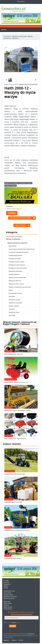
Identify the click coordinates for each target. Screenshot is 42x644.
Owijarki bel (8, 527)
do (11, 183)
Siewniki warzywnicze (11, 379)
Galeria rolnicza (8, 607)
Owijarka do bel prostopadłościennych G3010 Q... (18, 530)
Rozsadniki (12, 297)
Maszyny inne (9, 499)
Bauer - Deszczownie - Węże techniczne (15, 439)
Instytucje (6, 605)
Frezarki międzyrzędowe (16, 255)
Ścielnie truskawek (14, 306)
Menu (5, 30)
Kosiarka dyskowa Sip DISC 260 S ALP (15, 474)
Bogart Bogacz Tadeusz (14, 209)
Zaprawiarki (12, 315)
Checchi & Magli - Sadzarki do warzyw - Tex (16, 382)
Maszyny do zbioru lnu (15, 281)
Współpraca (7, 584)
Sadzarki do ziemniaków (16, 303)
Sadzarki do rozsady (14, 300)
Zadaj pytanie (23, 225)
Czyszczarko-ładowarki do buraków (19, 252)
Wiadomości (7, 602)
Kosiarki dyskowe (10, 471)
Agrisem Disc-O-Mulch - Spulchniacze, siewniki (17, 410)
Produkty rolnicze (8, 595)
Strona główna (21, 1)
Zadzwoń (12, 213)
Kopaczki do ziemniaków (16, 271)
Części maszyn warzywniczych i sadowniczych (22, 249)
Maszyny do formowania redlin (17, 278)
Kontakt (6, 588)
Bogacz (30, 183)
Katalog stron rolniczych (10, 597)
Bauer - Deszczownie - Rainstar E (14, 354)
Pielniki (11, 290)
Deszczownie (9, 351)
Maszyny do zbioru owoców (16, 284)
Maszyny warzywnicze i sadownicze (17, 243)
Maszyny (14, 186)
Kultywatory (8, 407)
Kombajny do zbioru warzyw (17, 262)
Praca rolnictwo (8, 609)
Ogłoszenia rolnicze (9, 598)
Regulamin (6, 640)
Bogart (7, 183)
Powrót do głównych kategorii (14, 237)
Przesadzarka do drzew (15, 293)
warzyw (16, 183)
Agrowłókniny (13, 246)
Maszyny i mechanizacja (20, 36)
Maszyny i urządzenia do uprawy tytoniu (20, 287)
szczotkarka (23, 183)
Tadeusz (7, 186)
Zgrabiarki (8, 556)
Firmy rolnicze (7, 593)
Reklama (6, 586)
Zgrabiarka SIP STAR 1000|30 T (13, 559)
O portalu (6, 580)
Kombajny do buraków (15, 259)
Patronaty (6, 582)
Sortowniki (12, 309)
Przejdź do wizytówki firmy (23, 218)
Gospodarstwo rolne (9, 591)
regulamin (14, 623)
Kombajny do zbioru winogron (17, 265)
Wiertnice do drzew (14, 312)
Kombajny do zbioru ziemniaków (18, 268)
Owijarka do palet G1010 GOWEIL (13, 502)
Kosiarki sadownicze (14, 274)
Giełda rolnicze (8, 603)
